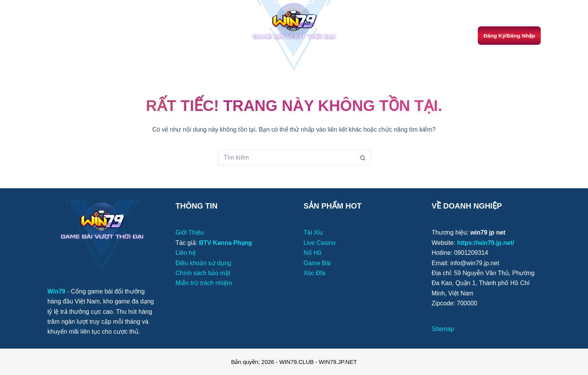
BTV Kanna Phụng (225, 243)
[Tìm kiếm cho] (286, 158)
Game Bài (317, 263)
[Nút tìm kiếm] (363, 158)
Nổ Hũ (312, 253)
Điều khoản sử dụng (203, 263)
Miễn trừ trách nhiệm (204, 283)
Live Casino (320, 243)
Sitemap (443, 329)
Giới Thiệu (190, 232)
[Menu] (51, 36)
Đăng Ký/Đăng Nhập (509, 36)
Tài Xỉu (313, 232)
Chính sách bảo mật (203, 273)
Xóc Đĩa (314, 273)
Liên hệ (186, 253)
